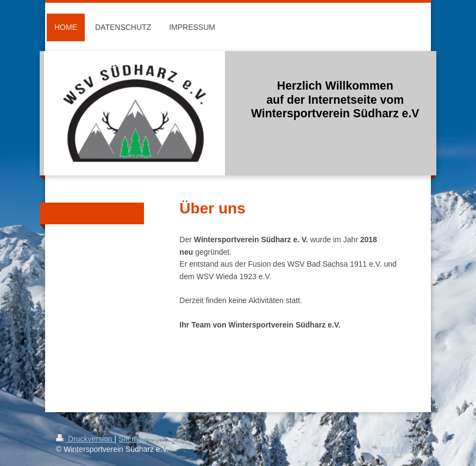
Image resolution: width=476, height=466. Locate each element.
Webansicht (400, 449)
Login (411, 439)
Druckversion (85, 439)
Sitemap (132, 439)
